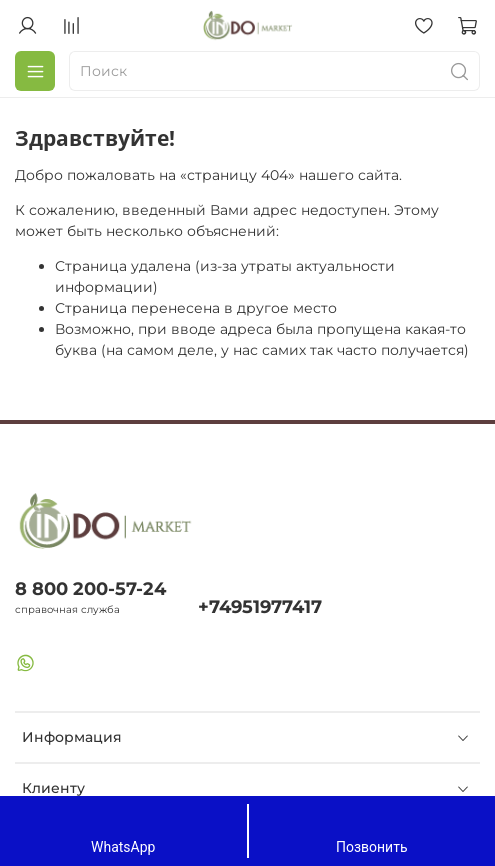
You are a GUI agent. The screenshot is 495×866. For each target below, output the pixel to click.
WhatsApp (123, 829)
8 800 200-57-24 (90, 588)
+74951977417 (260, 606)
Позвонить (372, 829)
